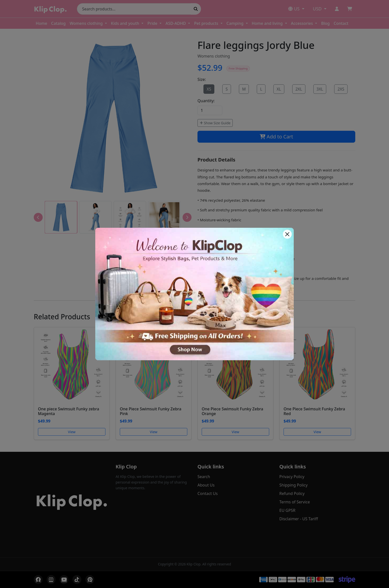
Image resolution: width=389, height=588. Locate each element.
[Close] (287, 234)
